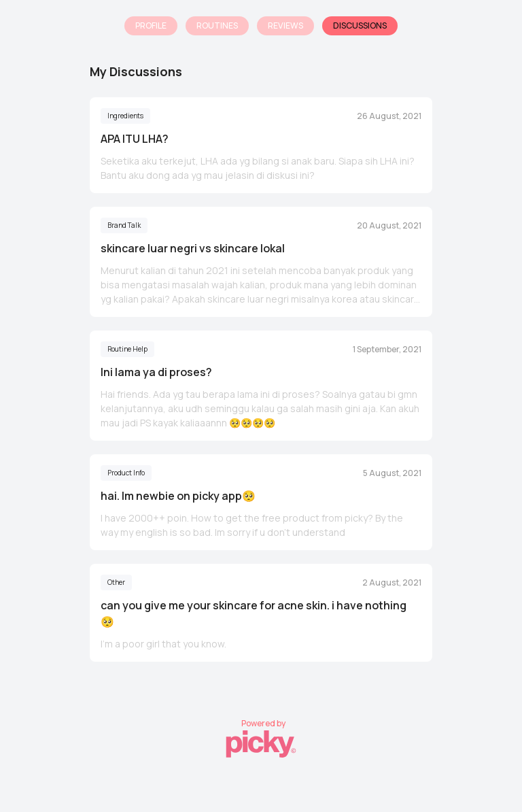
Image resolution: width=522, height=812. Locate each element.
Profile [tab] (151, 26)
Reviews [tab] (285, 26)
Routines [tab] (217, 26)
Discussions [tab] (360, 26)
